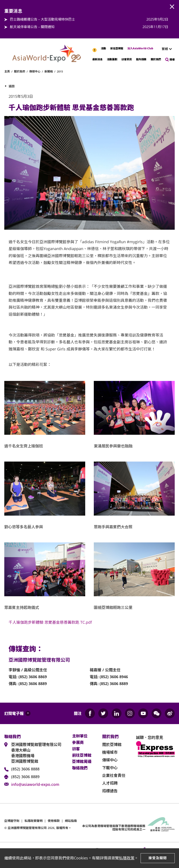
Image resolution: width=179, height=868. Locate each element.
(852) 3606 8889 (25, 777)
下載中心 (110, 768)
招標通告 (110, 791)
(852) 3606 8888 (25, 769)
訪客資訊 (127, 59)
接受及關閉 (158, 858)
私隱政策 (127, 858)
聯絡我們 (80, 768)
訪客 (76, 749)
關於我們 (156, 59)
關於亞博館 (112, 744)
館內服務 (141, 59)
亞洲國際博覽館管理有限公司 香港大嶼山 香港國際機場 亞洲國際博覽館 (36, 753)
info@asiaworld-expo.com (35, 784)
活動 (103, 48)
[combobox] (165, 49)
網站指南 (71, 821)
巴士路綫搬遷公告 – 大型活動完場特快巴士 (42, 19)
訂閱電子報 (14, 713)
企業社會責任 (114, 775)
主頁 (7, 71)
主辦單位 (80, 736)
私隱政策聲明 (33, 821)
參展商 (78, 743)
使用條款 (54, 821)
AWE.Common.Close (172, 7)
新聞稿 (49, 71)
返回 (12, 86)
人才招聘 (110, 783)
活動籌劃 (112, 59)
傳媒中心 (35, 71)
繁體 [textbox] (165, 49)
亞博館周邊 (82, 762)
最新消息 (97, 59)
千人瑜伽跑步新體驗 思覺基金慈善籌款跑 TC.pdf (50, 622)
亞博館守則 (12, 821)
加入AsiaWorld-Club (140, 48)
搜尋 (172, 60)
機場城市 (110, 752)
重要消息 (95, 48)
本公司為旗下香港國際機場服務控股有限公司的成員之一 (114, 828)
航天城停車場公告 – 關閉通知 (32, 27)
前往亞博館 (117, 48)
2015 (60, 71)
